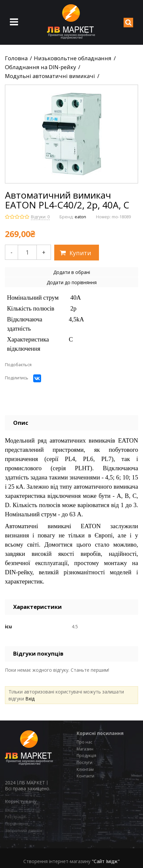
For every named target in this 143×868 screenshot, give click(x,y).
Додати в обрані (72, 272)
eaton (80, 217)
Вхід (30, 699)
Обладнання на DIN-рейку (40, 67)
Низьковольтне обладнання (73, 58)
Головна (16, 58)
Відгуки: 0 (40, 217)
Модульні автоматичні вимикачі (50, 76)
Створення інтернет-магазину (57, 861)
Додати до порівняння (72, 282)
